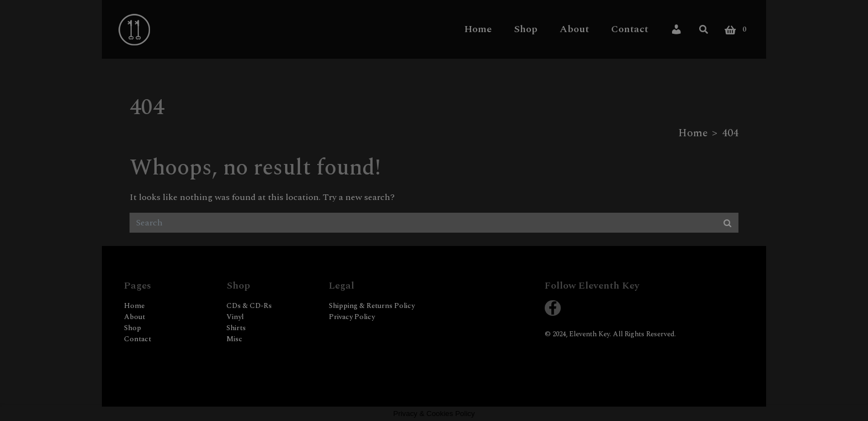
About (574, 29)
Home (478, 29)
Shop (526, 29)
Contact (630, 29)
